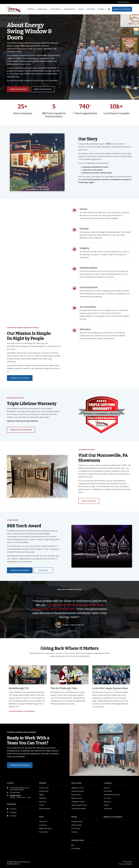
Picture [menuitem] (42, 805)
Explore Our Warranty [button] (18, 89)
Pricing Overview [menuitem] (77, 822)
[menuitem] (123, 2)
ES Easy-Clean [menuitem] (44, 788)
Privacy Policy (128, 862)
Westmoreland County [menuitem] (79, 805)
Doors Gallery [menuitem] (44, 832)
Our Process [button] (43, 570)
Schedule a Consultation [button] (20, 378)
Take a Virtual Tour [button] (89, 501)
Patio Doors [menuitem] (43, 822)
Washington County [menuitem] (78, 802)
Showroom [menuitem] (107, 802)
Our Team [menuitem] (107, 798)
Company (101, 9)
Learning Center (70, 9)
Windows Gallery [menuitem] (45, 809)
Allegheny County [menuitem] (77, 788)
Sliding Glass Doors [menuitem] (45, 829)
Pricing (82, 9)
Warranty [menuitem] (75, 832)
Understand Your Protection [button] (21, 430)
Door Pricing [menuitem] (75, 829)
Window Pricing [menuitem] (76, 825)
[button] (109, 9)
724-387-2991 (15, 793)
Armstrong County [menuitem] (78, 791)
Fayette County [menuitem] (77, 798)
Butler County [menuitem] (76, 795)
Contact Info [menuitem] (108, 809)
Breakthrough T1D (19, 688)
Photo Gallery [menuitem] (76, 848)
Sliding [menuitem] (41, 795)
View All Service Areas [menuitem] (79, 809)
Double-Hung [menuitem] (44, 791)
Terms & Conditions (125, 864)
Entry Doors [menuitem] (43, 825)
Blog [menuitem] (73, 845)
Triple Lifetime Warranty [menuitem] (112, 795)
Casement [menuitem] (43, 798)
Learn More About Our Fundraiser (22, 711)
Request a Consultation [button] (122, 9)
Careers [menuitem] (106, 805)
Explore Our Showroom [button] (43, 89)
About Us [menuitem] (107, 788)
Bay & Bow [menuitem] (43, 802)
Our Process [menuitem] (108, 791)
